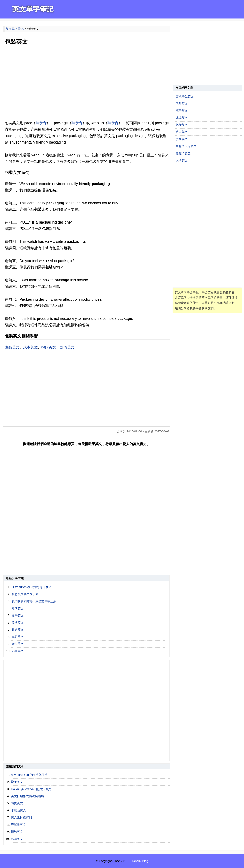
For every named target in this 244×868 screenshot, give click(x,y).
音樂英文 (18, 644)
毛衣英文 (182, 132)
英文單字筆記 (33, 9)
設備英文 (67, 347)
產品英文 (12, 347)
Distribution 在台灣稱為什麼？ (32, 587)
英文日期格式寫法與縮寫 (27, 796)
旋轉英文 (18, 623)
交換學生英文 (185, 96)
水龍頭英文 (18, 810)
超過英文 (18, 630)
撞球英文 (17, 832)
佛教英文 (182, 104)
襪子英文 (182, 111)
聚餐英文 (17, 782)
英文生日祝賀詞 (21, 817)
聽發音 (41, 123)
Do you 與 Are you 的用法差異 (31, 789)
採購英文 (49, 347)
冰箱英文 (17, 839)
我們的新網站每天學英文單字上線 (34, 601)
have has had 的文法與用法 (29, 775)
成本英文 (30, 347)
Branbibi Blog (139, 861)
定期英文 (18, 608)
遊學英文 (18, 615)
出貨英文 (17, 803)
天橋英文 (182, 160)
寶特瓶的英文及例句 (25, 594)
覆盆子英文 (183, 153)
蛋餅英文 (182, 139)
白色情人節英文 (186, 146)
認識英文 (182, 118)
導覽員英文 (18, 825)
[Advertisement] (86, 83)
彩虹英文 (18, 651)
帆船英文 (182, 125)
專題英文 (18, 637)
